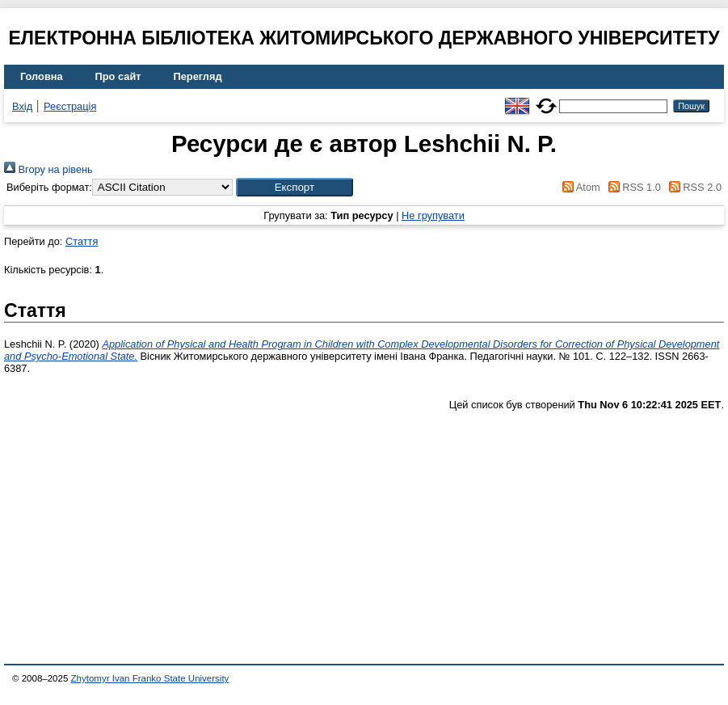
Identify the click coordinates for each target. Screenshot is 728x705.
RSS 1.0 (632, 187)
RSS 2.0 (692, 187)
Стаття (82, 241)
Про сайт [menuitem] (118, 76)
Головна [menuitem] (42, 76)
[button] (295, 187)
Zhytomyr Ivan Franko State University (150, 678)
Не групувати (433, 215)
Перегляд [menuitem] (198, 76)
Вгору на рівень (48, 169)
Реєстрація (70, 106)
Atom (579, 187)
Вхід (22, 106)
